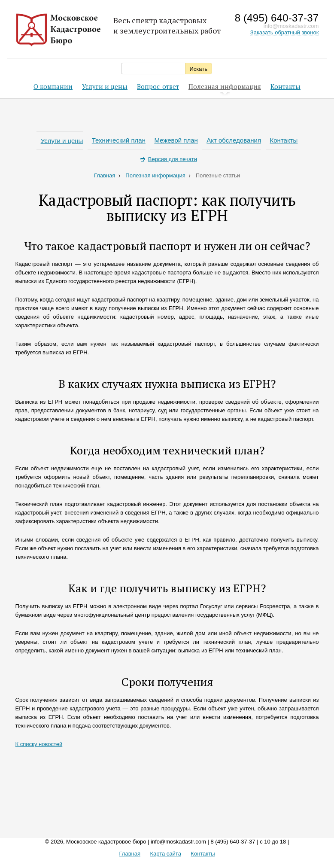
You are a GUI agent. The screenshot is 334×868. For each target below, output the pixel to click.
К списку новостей (39, 744)
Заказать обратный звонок (285, 32)
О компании (53, 86)
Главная (107, 175)
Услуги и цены (105, 86)
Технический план (119, 140)
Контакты (285, 86)
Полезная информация (225, 87)
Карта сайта (165, 854)
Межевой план (176, 140)
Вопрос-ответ (158, 86)
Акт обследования (234, 140)
